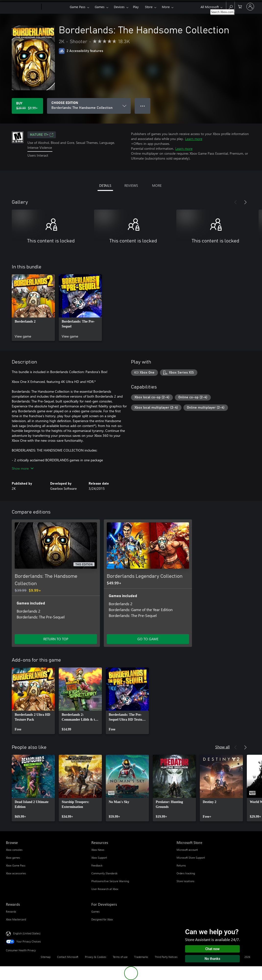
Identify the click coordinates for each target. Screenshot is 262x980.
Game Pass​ (78, 7)
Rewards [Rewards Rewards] (11, 911)
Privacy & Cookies (96, 957)
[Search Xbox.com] (230, 6)
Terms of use (120, 957)
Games (100, 7)
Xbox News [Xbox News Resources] (98, 850)
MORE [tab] (157, 185)
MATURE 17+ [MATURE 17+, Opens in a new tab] (42, 135)
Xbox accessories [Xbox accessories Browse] (16, 873)
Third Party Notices (166, 957)
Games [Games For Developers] (95, 911)
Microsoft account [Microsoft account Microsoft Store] (187, 850)
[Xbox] (55, 7)
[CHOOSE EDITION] (89, 106)
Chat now (212, 949)
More (166, 7)
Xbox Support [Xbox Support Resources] (99, 858)
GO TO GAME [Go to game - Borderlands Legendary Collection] (148, 639)
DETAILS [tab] (105, 185)
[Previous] (236, 202)
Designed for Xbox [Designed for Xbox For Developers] (102, 919)
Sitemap (46, 957)
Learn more (194, 139)
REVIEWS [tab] (131, 185)
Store (149, 7)
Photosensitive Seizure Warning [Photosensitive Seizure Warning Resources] (110, 881)
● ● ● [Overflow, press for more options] (143, 106)
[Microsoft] (23, 7)
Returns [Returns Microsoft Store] (181, 865)
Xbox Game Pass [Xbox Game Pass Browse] (16, 865)
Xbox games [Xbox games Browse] (13, 858)
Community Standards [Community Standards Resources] (104, 873)
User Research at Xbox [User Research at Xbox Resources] (105, 889)
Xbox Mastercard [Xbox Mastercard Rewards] (16, 919)
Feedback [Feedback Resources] (97, 865)
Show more (23, 468)
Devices (119, 7)
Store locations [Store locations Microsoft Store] (185, 881)
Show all (222, 747)
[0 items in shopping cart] (240, 6)
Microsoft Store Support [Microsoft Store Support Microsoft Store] (191, 858)
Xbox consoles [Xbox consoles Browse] (14, 850)
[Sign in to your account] (250, 7)
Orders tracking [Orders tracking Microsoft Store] (186, 873)
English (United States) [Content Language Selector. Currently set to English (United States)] (27, 933)
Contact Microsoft (68, 957)
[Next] (245, 202)
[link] (33, 308)
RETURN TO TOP (56, 639)
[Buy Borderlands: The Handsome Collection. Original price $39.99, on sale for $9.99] (27, 106)
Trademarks (141, 957)
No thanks (213, 959)
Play (136, 7)
